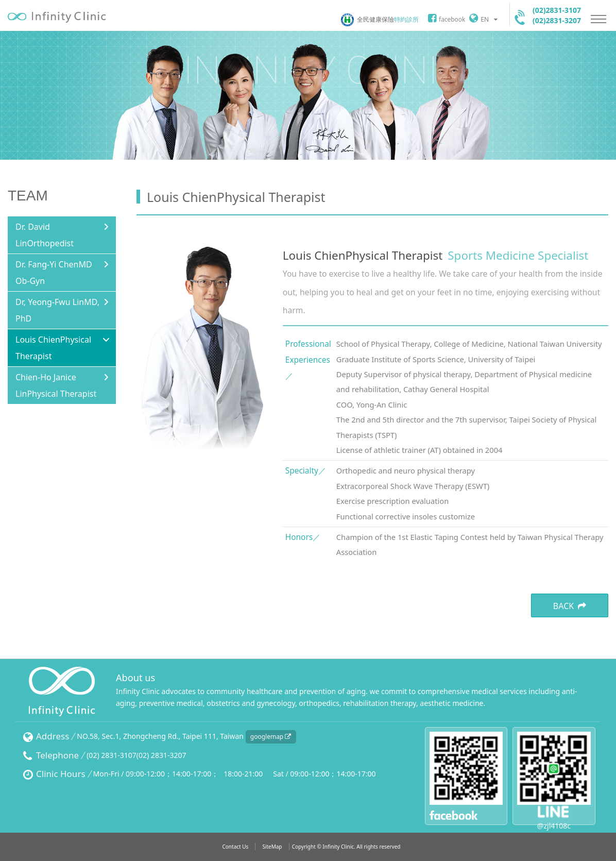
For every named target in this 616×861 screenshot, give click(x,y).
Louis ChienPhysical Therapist (53, 348)
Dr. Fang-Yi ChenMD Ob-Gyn (54, 273)
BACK (570, 606)
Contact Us (235, 847)
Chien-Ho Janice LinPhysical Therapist (56, 385)
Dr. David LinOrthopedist (45, 235)
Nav (598, 19)
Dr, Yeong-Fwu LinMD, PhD (57, 310)
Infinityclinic (57, 17)
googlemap (271, 737)
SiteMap (272, 847)
